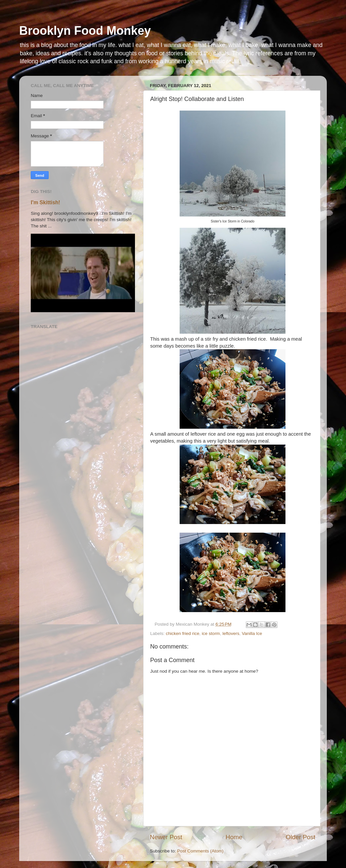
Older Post (301, 837)
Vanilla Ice (252, 633)
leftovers (231, 633)
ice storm (211, 633)
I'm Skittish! (45, 202)
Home (234, 837)
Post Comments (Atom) (200, 851)
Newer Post (166, 837)
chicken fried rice (182, 633)
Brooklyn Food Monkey (85, 31)
